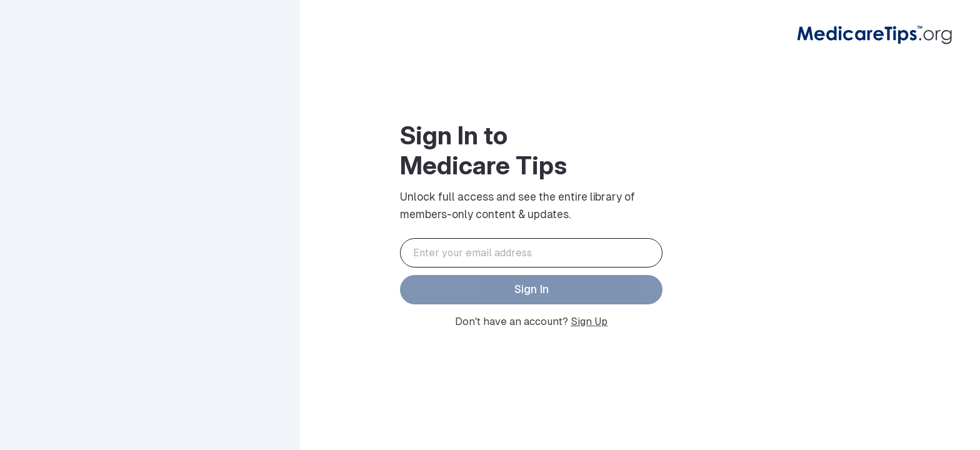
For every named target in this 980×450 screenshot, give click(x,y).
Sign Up (589, 322)
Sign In (532, 289)
